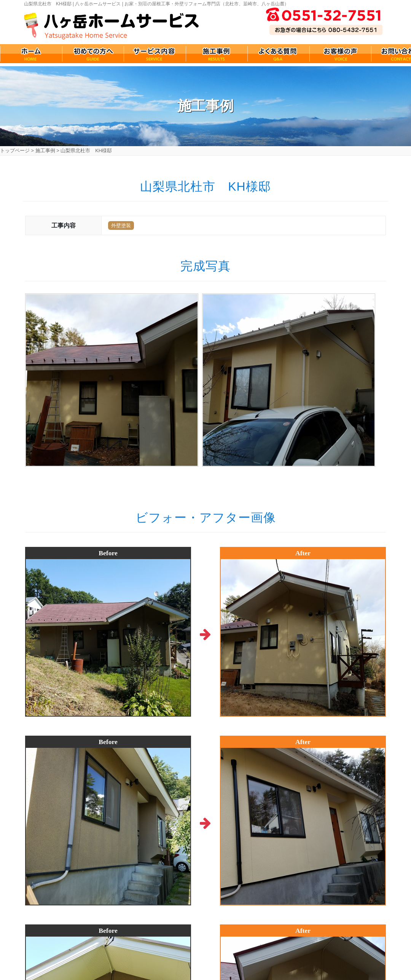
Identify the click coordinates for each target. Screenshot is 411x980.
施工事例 (45, 151)
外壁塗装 (121, 225)
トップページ (15, 151)
